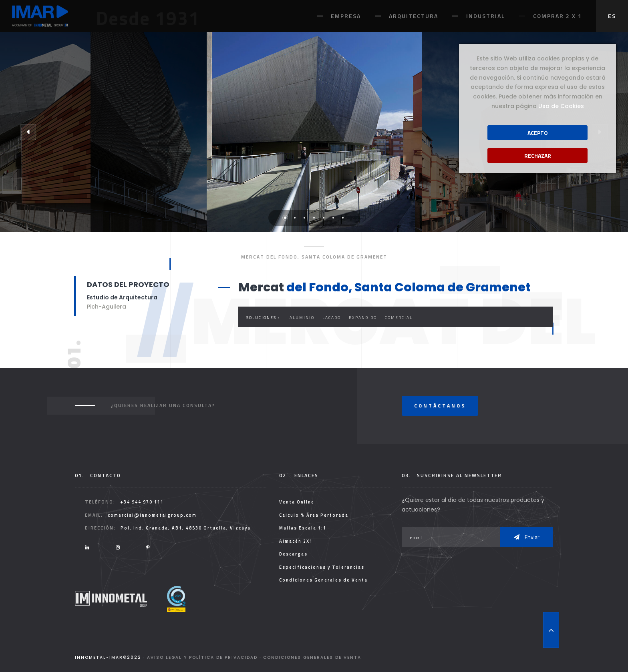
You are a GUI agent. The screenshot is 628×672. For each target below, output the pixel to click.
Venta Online (297, 502)
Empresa (346, 16)
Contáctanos (440, 406)
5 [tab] (324, 218)
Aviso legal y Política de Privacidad (202, 657)
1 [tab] (285, 218)
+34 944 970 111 (142, 502)
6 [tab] (333, 218)
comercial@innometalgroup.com (152, 515)
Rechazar (538, 155)
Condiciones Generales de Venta (323, 580)
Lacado (332, 318)
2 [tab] (295, 218)
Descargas (293, 554)
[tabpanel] (314, 132)
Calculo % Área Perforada (314, 515)
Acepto (538, 133)
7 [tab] (343, 218)
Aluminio (302, 318)
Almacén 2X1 (296, 541)
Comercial (399, 318)
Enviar (527, 537)
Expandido (363, 318)
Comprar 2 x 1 (558, 16)
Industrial (486, 16)
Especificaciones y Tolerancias (322, 567)
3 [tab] (304, 218)
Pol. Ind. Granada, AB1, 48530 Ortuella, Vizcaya (186, 528)
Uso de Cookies (561, 106)
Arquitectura (414, 16)
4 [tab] (314, 218)
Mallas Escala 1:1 (303, 528)
